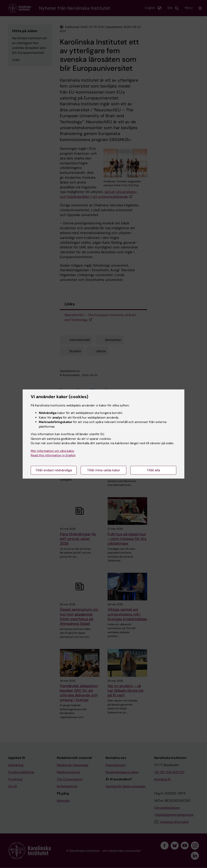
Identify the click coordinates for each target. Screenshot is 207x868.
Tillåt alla (153, 470)
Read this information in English (53, 455)
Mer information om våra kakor (53, 451)
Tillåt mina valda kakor (104, 470)
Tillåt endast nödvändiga (54, 470)
